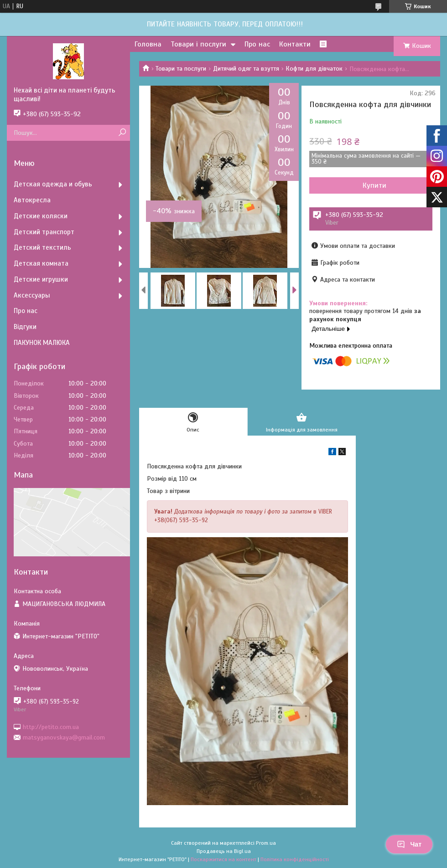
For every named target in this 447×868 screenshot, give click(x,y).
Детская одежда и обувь (53, 184)
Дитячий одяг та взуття (246, 69)
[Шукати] (122, 133)
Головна (148, 44)
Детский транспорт (44, 232)
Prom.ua (266, 843)
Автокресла (32, 200)
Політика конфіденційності (295, 859)
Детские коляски (41, 216)
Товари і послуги (198, 44)
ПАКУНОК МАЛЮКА (42, 343)
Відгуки (25, 327)
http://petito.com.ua (51, 727)
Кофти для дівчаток (314, 69)
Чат (409, 844)
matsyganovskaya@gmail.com (64, 737)
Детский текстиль (42, 247)
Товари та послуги (181, 69)
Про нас (257, 44)
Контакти (295, 44)
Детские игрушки (41, 279)
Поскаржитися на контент (223, 859)
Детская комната (41, 263)
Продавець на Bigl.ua (224, 851)
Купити (374, 185)
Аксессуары (32, 295)
